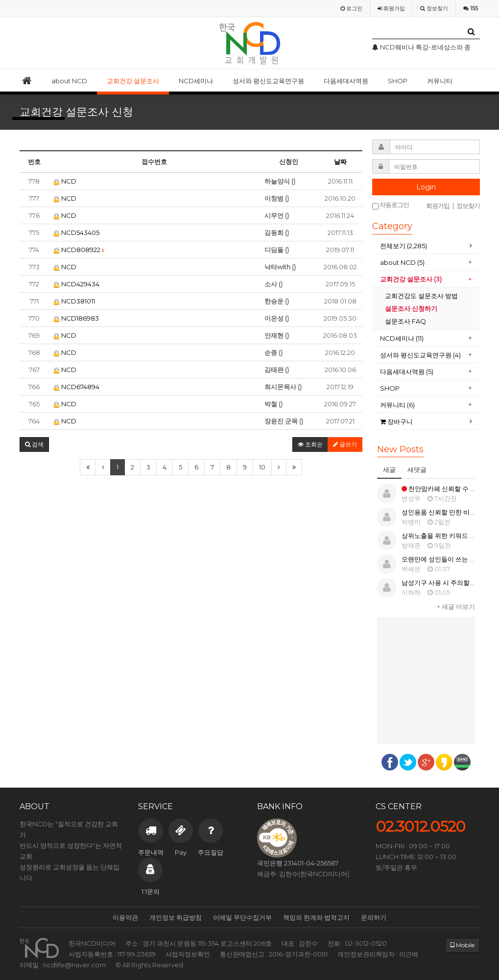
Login (426, 187)
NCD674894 (77, 387)
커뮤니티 (440, 81)
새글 (389, 469)
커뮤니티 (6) (397, 405)
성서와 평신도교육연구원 (268, 81)
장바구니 (38, 106)
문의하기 (374, 917)
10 (262, 467)
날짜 (340, 162)
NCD (65, 181)
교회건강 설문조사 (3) (411, 279)
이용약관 (125, 917)
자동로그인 (391, 205)
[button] (34, 444)
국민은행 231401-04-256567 (298, 863)
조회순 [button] (310, 444)
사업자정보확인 (188, 954)
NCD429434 (77, 284)
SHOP (398, 81)
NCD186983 (76, 318)
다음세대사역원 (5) (407, 372)
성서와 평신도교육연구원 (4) (420, 355)
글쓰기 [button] (345, 444)
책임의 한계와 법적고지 (316, 917)
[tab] (426, 246)
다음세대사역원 (346, 81)
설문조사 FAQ (405, 321)
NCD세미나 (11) (402, 338)
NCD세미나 (196, 81)
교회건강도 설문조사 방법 (421, 296)
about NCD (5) (402, 262)
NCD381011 (74, 301)
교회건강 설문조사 (133, 81)
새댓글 (417, 469)
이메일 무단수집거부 (242, 917)
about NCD (69, 81)
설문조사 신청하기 (411, 308)
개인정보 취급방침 (176, 917)
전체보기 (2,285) (404, 246)
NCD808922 (79, 250)
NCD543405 (77, 233)
